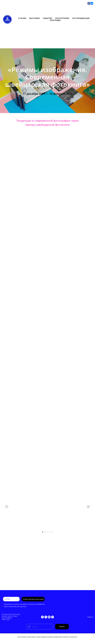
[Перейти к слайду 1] (42, 532)
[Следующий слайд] (88, 507)
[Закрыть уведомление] (94, 635)
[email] (11, 599)
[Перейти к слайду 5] (49, 532)
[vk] (46, 617)
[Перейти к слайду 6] (51, 532)
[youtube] (49, 617)
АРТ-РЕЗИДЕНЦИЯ (81, 18)
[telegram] (42, 617)
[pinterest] (53, 617)
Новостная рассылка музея (33, 599)
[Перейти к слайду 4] (47, 532)
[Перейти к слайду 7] (53, 532)
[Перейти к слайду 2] (44, 532)
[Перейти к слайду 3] (46, 532)
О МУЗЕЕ (22, 18)
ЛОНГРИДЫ (55, 20)
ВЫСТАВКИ (35, 18)
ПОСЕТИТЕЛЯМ (62, 18)
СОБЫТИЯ (47, 18)
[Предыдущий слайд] (7, 507)
